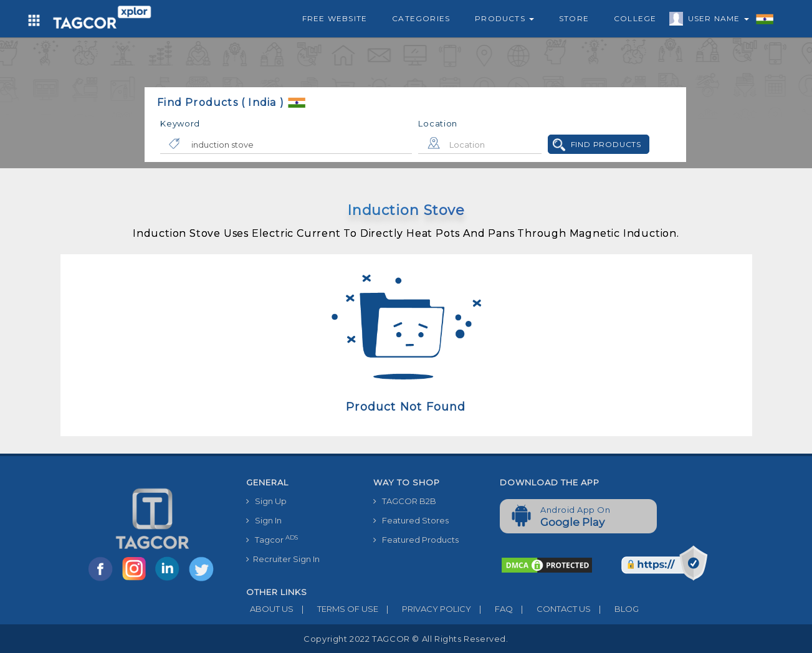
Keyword (180, 123)
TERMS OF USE (336, 609)
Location (438, 123)
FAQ (492, 609)
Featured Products (416, 540)
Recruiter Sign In (283, 559)
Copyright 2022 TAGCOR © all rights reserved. (406, 639)
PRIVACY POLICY (425, 609)
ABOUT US (270, 609)
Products (504, 18)
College (635, 18)
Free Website (335, 18)
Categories (421, 18)
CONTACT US (552, 609)
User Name (715, 21)
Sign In (264, 520)
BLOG (615, 609)
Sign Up (266, 501)
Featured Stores (411, 520)
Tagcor (272, 539)
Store (574, 18)
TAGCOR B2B (405, 501)
